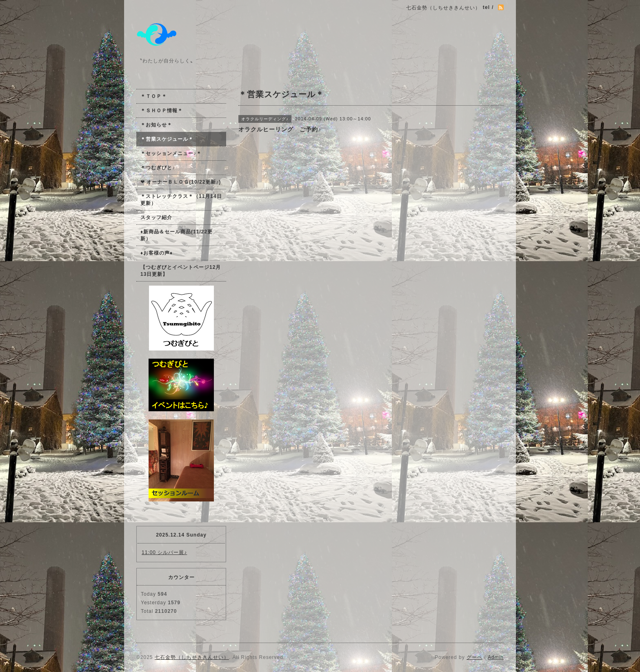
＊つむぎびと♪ (158, 168)
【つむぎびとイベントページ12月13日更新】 (181, 271)
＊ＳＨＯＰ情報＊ (162, 111)
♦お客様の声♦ (157, 253)
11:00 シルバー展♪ (164, 552)
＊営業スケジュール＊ (167, 139)
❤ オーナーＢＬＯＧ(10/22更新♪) (181, 182)
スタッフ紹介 (156, 217)
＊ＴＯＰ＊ (154, 96)
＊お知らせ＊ (156, 125)
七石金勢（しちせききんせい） (192, 657)
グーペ (474, 657)
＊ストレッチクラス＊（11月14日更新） (181, 200)
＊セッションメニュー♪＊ (171, 153)
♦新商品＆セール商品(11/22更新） (177, 235)
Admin (496, 657)
